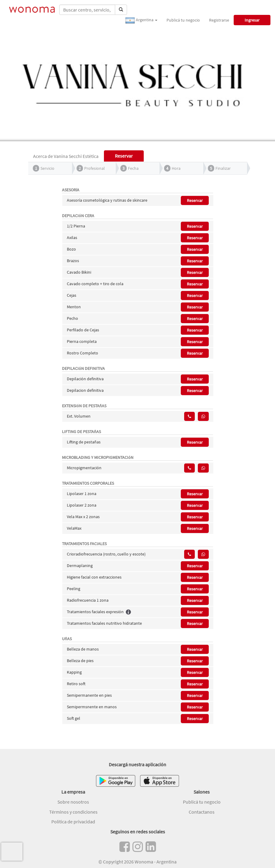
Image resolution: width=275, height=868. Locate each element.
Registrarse (219, 20)
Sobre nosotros (73, 802)
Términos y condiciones (73, 812)
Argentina (141, 20)
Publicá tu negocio (183, 20)
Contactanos (202, 812)
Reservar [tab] (124, 156)
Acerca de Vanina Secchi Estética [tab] (66, 156)
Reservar (195, 200)
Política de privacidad (73, 822)
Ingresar (252, 20)
